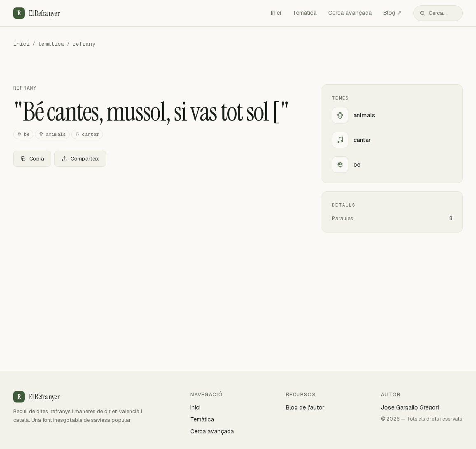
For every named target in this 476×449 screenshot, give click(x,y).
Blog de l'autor (305, 407)
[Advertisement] (154, 234)
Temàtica (305, 13)
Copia (32, 159)
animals (52, 134)
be (23, 134)
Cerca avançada (350, 13)
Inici (276, 13)
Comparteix (80, 159)
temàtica (51, 44)
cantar (87, 134)
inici (21, 44)
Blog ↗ (393, 13)
